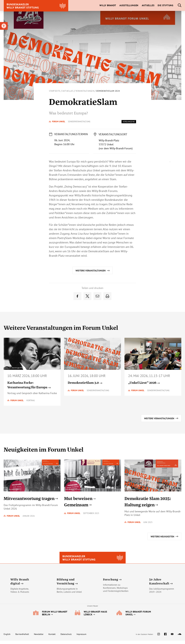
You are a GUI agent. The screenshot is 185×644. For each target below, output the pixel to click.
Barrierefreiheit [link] (22, 638)
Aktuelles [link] (68, 91)
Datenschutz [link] (66, 638)
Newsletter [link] (39, 638)
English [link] (7, 638)
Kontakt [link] (52, 638)
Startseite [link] (55, 91)
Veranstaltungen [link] (85, 91)
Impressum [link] (81, 638)
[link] (4, 26)
